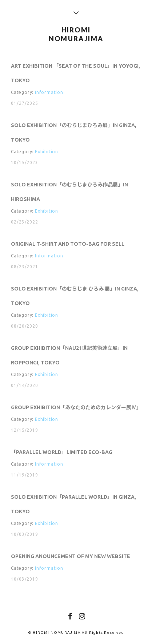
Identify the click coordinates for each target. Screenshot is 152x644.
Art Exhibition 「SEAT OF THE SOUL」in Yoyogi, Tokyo (75, 74)
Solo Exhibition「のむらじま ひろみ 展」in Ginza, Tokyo (75, 297)
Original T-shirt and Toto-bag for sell (68, 245)
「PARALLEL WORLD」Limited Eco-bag (62, 454)
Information (49, 93)
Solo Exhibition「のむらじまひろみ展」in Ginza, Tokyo (74, 133)
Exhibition (47, 152)
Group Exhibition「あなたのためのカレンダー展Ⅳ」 (76, 409)
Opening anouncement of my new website (71, 558)
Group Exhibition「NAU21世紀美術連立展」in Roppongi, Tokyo (69, 356)
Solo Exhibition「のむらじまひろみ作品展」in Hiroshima (69, 193)
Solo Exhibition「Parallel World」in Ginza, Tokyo (73, 506)
